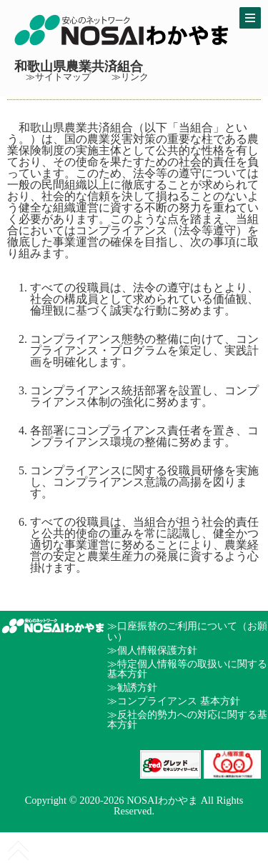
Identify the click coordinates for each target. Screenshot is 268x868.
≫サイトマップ (58, 77)
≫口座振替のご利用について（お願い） (187, 631)
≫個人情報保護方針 (152, 650)
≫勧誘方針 (132, 687)
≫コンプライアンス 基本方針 (174, 701)
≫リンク (130, 77)
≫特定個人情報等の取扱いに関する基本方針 (187, 669)
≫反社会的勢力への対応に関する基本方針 (187, 719)
